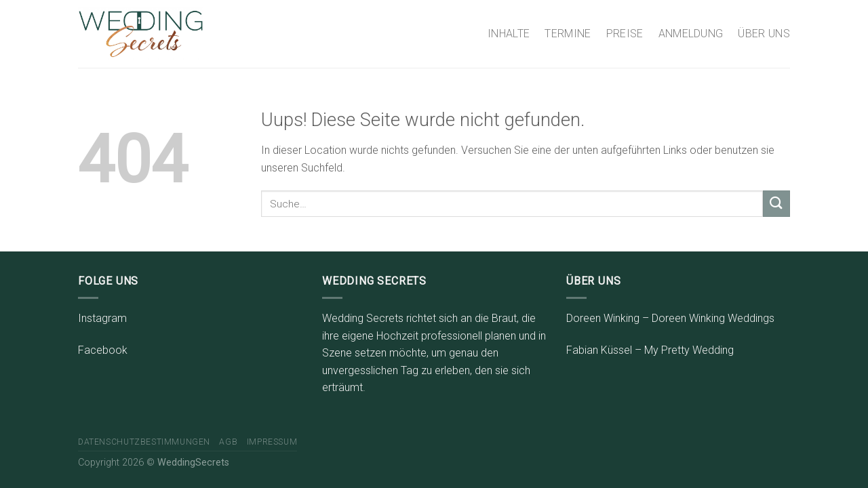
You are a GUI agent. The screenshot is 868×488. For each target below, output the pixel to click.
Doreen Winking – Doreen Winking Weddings (670, 318)
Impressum (272, 442)
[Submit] (776, 204)
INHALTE (509, 34)
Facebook (103, 350)
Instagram (102, 318)
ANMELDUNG (691, 34)
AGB (228, 442)
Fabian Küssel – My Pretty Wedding (650, 350)
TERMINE (568, 34)
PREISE (625, 34)
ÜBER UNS (764, 34)
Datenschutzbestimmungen (144, 442)
